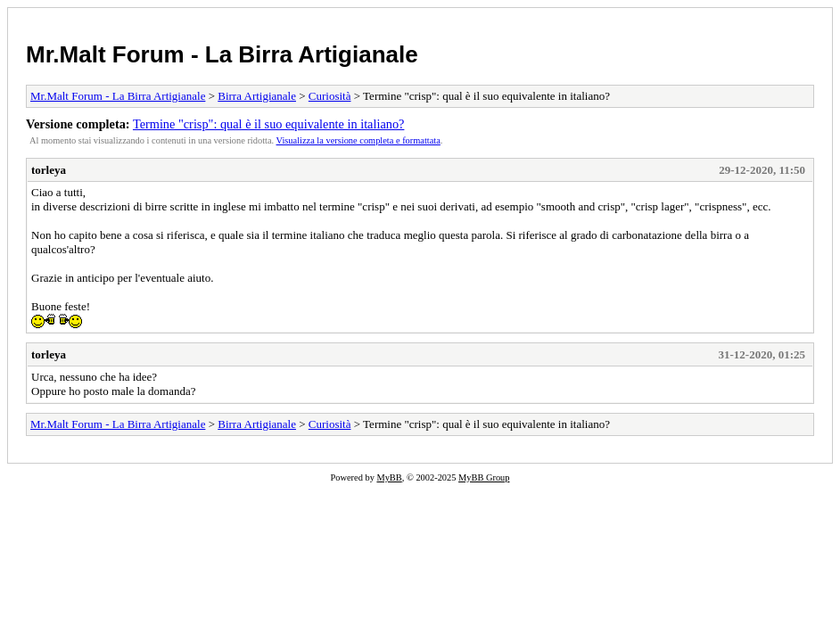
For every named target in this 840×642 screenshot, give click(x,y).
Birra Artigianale (257, 96)
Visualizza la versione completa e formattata (358, 140)
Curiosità (330, 96)
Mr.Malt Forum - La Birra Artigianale (222, 54)
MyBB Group (484, 477)
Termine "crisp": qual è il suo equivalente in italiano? (268, 124)
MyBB (389, 477)
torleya (49, 170)
